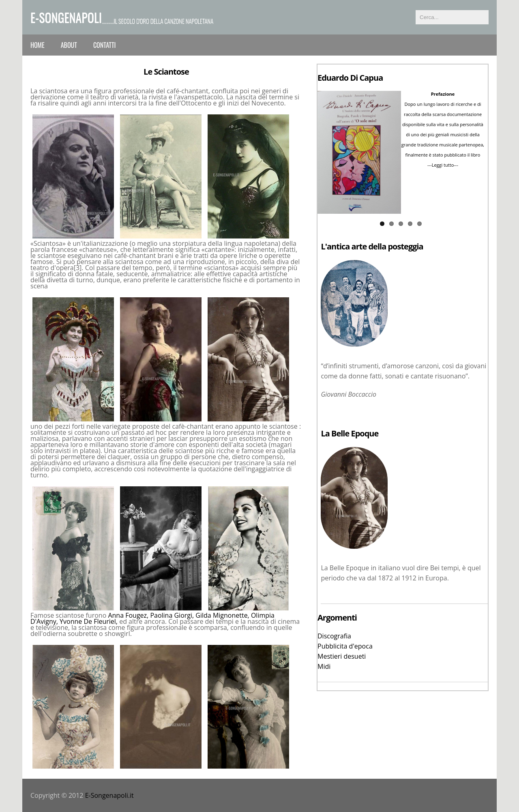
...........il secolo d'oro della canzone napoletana (158, 21)
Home (38, 45)
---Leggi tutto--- (443, 165)
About (69, 45)
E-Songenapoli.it (109, 795)
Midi (324, 666)
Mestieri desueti (342, 656)
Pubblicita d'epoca (345, 646)
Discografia (334, 636)
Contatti (105, 45)
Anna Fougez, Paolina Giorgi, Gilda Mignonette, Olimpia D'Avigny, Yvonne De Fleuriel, (152, 618)
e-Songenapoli (66, 17)
